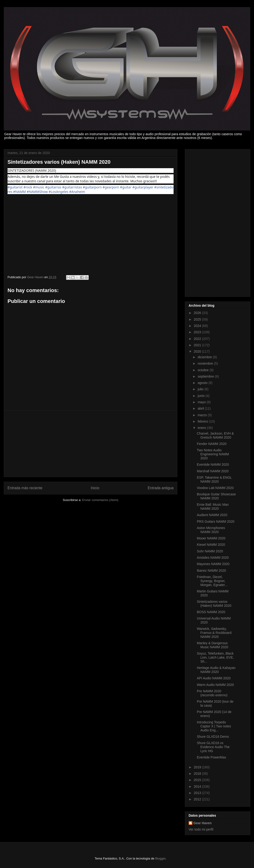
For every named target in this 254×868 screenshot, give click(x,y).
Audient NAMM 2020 (212, 515)
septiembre (206, 376)
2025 (198, 319)
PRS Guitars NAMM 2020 (216, 522)
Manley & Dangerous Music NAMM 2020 (212, 645)
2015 (198, 780)
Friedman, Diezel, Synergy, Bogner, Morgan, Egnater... (212, 581)
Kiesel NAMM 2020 (211, 545)
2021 (198, 345)
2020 (198, 351)
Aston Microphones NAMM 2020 (211, 530)
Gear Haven (202, 823)
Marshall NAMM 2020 (213, 471)
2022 (198, 339)
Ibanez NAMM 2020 (211, 571)
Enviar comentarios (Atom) (100, 500)
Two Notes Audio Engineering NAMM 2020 (213, 454)
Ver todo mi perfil (201, 829)
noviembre (206, 363)
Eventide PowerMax (212, 757)
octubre (204, 370)
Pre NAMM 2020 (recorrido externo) (212, 693)
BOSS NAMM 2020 (211, 612)
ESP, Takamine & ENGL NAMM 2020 (214, 479)
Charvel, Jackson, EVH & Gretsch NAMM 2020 (215, 435)
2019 (198, 767)
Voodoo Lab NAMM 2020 (215, 488)
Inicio (95, 488)
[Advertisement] (91, 444)
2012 (198, 799)
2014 (198, 786)
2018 (198, 774)
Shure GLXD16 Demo (213, 737)
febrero (203, 421)
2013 (198, 793)
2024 (198, 326)
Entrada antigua (161, 488)
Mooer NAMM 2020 (211, 538)
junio (201, 396)
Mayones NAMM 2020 (213, 564)
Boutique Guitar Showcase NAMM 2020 (216, 496)
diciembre (205, 357)
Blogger (160, 858)
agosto (203, 383)
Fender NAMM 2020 (212, 444)
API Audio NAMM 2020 (214, 678)
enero (202, 428)
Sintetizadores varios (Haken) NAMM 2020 (214, 604)
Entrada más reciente (25, 488)
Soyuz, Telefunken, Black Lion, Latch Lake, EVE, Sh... (215, 657)
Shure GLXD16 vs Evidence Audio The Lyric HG (213, 747)
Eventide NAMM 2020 (213, 465)
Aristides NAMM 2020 (213, 558)
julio (201, 389)
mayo (202, 402)
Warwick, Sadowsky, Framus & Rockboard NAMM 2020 (214, 633)
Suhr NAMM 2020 (210, 551)
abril (201, 408)
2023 (198, 332)
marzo (203, 415)
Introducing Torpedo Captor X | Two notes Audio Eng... (214, 726)
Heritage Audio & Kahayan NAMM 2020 (216, 670)
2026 (198, 313)
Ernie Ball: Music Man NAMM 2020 (213, 507)
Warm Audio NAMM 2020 (215, 685)
